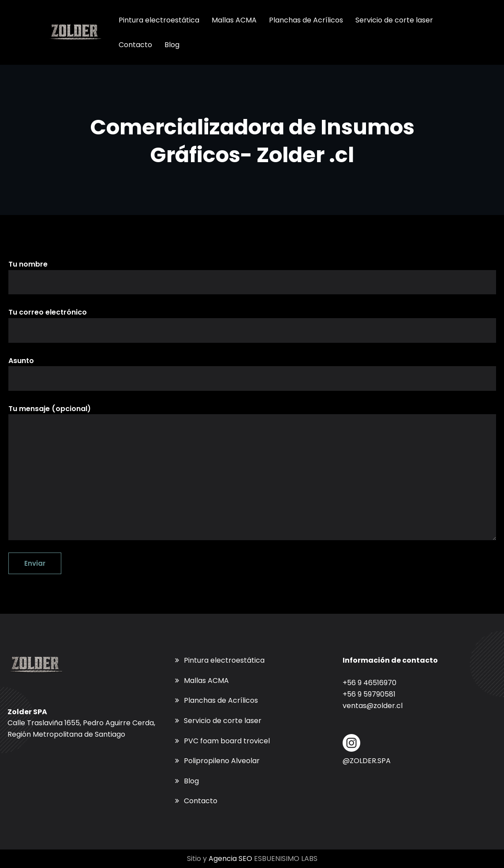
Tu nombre (252, 277)
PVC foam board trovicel (227, 741)
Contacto (201, 801)
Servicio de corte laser (223, 721)
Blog (191, 781)
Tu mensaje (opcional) (252, 472)
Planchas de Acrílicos (221, 700)
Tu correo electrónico (252, 325)
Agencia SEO (230, 859)
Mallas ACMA (206, 681)
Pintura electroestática (224, 660)
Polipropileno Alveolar (222, 761)
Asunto (252, 373)
